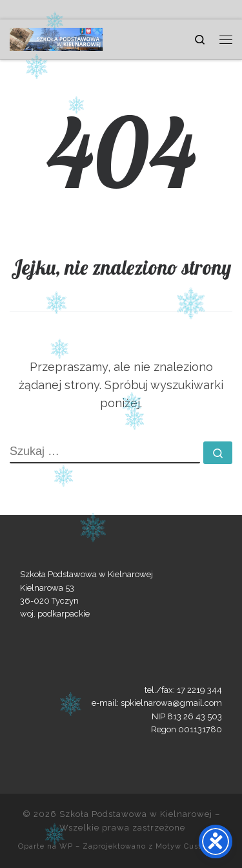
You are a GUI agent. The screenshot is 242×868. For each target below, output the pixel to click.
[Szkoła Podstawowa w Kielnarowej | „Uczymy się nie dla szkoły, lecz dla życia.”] (56, 37)
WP (66, 846)
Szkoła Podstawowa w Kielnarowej (136, 814)
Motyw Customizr (190, 846)
